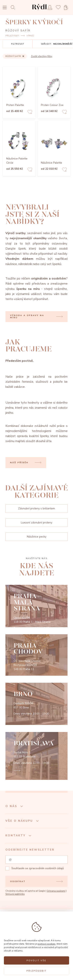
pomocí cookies (47, 944)
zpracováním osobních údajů (46, 868)
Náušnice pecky (37, 537)
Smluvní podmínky (15, 894)
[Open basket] (67, 8)
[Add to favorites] (30, 112)
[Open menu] (5, 8)
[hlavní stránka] (39, 11)
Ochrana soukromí (56, 891)
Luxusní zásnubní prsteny (36, 523)
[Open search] (14, 7)
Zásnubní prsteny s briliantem (36, 508)
